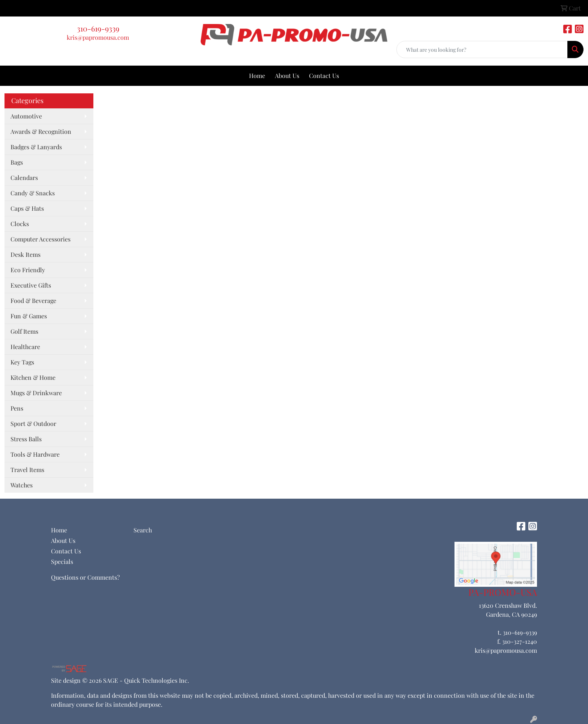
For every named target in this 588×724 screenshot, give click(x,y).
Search (143, 530)
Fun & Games (29, 316)
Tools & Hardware (35, 454)
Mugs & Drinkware (36, 393)
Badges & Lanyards (36, 147)
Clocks (20, 224)
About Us (287, 76)
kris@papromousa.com (98, 37)
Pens (17, 408)
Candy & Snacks (33, 193)
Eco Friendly (28, 270)
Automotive (26, 116)
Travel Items (27, 470)
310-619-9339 (98, 28)
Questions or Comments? (85, 577)
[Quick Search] (482, 49)
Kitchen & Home (33, 377)
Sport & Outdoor (33, 423)
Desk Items (25, 254)
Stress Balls (26, 439)
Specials (62, 561)
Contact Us (324, 76)
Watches (22, 485)
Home (257, 76)
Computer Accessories (40, 239)
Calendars (24, 178)
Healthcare (25, 347)
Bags (17, 162)
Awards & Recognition (41, 131)
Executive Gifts (31, 285)
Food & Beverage (33, 301)
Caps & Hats (27, 208)
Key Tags (22, 362)
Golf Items (24, 331)
